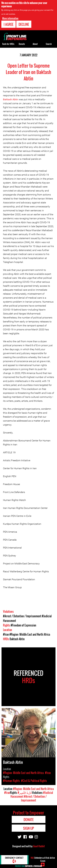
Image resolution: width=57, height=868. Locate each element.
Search (49, 44)
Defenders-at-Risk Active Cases (43, 859)
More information (10, 18)
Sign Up (28, 828)
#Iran (6, 634)
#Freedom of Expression (23, 625)
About (35, 44)
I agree (9, 24)
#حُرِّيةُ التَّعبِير (25, 793)
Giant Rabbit (39, 846)
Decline (24, 24)
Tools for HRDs (8, 44)
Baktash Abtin (11, 99)
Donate (22, 44)
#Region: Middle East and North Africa (30, 634)
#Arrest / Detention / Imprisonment (22, 616)
